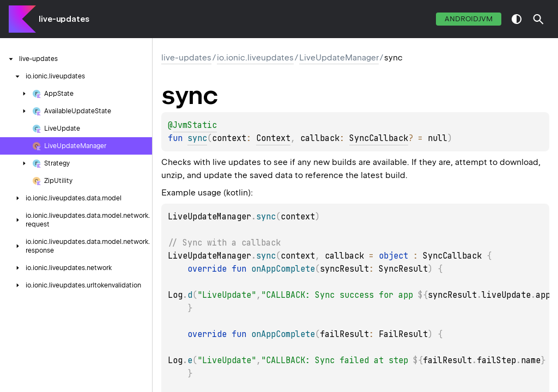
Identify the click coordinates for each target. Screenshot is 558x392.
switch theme (517, 19)
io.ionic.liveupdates (255, 58)
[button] (538, 19)
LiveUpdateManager (339, 58)
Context (273, 138)
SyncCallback (379, 138)
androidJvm (469, 19)
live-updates (64, 19)
